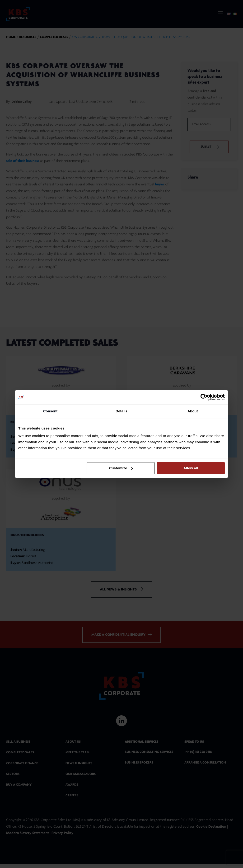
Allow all (191, 468)
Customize (121, 468)
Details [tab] (121, 411)
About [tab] (193, 411)
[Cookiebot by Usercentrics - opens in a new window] (204, 397)
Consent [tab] (50, 411)
